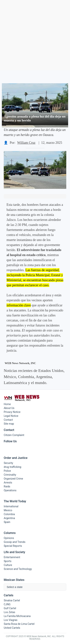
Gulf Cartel (10, 608)
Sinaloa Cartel (12, 600)
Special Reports (13, 546)
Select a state (15, 587)
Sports (8, 561)
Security (8, 463)
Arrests (8, 483)
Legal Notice (11, 416)
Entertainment (12, 557)
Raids (7, 486)
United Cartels (12, 628)
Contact (8, 420)
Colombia (9, 514)
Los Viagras (11, 620)
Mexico (8, 510)
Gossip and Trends (15, 542)
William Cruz (26, 143)
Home (7, 404)
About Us (9, 408)
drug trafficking (13, 467)
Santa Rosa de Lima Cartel (19, 624)
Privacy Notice (12, 412)
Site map (9, 424)
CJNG (7, 604)
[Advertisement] (35, 35)
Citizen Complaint (14, 435)
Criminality (10, 475)
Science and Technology (18, 569)
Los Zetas (9, 612)
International (11, 506)
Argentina (9, 518)
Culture (8, 565)
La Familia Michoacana (17, 616)
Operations (10, 490)
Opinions (9, 538)
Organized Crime (13, 479)
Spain (7, 522)
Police (7, 471)
